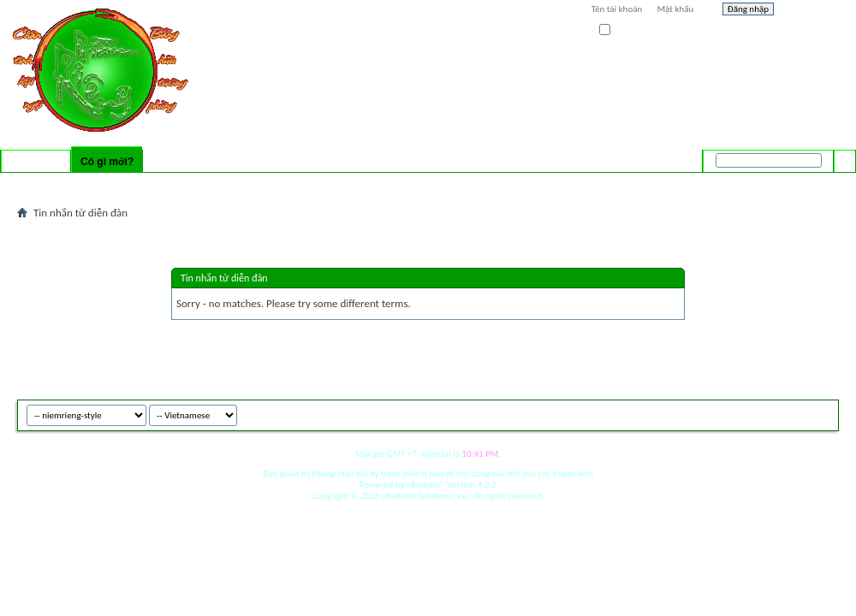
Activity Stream (53, 184)
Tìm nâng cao (810, 183)
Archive (790, 413)
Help (811, 11)
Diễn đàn (36, 162)
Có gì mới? (107, 162)
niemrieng (743, 413)
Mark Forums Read (246, 184)
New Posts (115, 184)
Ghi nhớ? (624, 30)
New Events (172, 184)
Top (821, 413)
